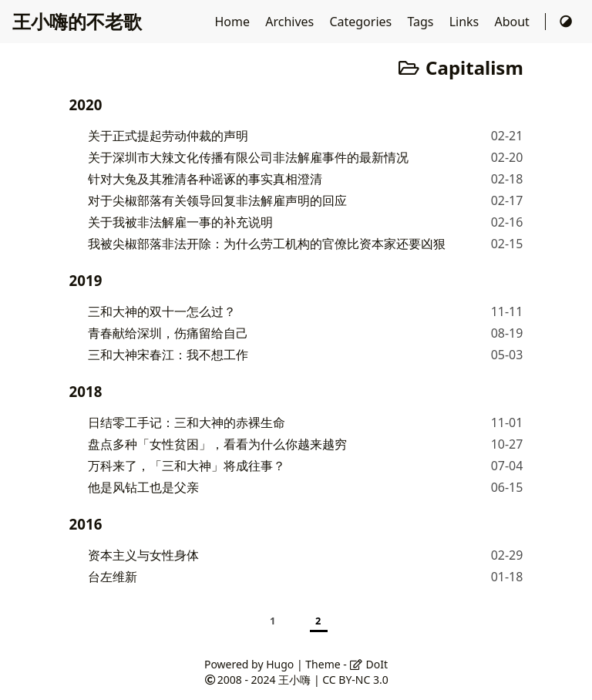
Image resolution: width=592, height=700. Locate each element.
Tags (422, 22)
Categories (362, 22)
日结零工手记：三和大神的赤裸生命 (187, 422)
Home (234, 22)
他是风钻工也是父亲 (143, 487)
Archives (291, 22)
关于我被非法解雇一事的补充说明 (180, 222)
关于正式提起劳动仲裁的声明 (168, 136)
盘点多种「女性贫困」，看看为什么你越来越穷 (217, 444)
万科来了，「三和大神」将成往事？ (187, 466)
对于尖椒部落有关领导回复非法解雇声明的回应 (217, 200)
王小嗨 (294, 680)
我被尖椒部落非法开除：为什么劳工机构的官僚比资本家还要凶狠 (267, 244)
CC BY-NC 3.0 (355, 680)
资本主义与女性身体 (143, 555)
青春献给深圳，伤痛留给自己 (168, 333)
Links (466, 22)
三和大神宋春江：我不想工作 (168, 355)
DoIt (368, 664)
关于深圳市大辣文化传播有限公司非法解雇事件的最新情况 (248, 157)
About (513, 22)
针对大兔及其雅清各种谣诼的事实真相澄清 (205, 179)
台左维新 (113, 577)
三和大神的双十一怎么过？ (162, 311)
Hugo (280, 664)
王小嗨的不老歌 (77, 21)
